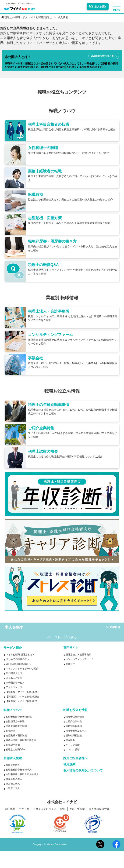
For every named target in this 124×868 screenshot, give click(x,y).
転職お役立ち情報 (75, 710)
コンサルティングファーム (80, 659)
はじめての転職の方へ (18, 659)
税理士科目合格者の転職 (19, 717)
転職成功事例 (13, 745)
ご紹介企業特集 (74, 721)
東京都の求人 (13, 784)
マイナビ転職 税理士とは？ (20, 655)
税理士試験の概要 (75, 717)
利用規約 (69, 764)
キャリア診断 (73, 745)
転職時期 (11, 731)
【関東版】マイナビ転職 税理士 (23, 692)
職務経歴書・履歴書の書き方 (21, 740)
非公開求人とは (14, 673)
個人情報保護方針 (99, 809)
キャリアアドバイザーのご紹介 (22, 669)
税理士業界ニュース (76, 731)
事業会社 (70, 664)
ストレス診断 (73, 749)
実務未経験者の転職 (16, 726)
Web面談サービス (15, 683)
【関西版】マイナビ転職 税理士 (23, 697)
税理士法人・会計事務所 (78, 655)
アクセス (24, 809)
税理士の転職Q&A (15, 749)
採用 (63, 809)
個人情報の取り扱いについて (83, 770)
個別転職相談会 (74, 735)
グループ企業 (77, 809)
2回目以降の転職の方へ (18, 664)
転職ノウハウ (13, 710)
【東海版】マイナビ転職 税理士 (23, 701)
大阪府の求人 (13, 788)
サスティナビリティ (45, 809)
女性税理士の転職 (15, 721)
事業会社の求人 (14, 779)
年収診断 (70, 740)
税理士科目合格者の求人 (19, 770)
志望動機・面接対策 (16, 735)
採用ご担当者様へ (75, 758)
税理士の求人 (13, 765)
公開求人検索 (13, 758)
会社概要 (10, 809)
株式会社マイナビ (62, 802)
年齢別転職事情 (74, 726)
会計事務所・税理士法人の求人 (22, 774)
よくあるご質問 (14, 678)
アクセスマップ (14, 687)
